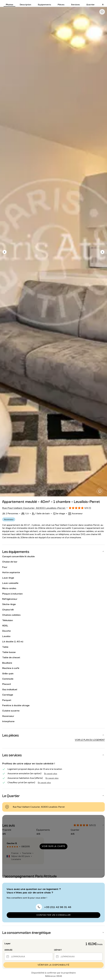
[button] (53, 551)
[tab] (9, 3)
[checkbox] (102, 12)
